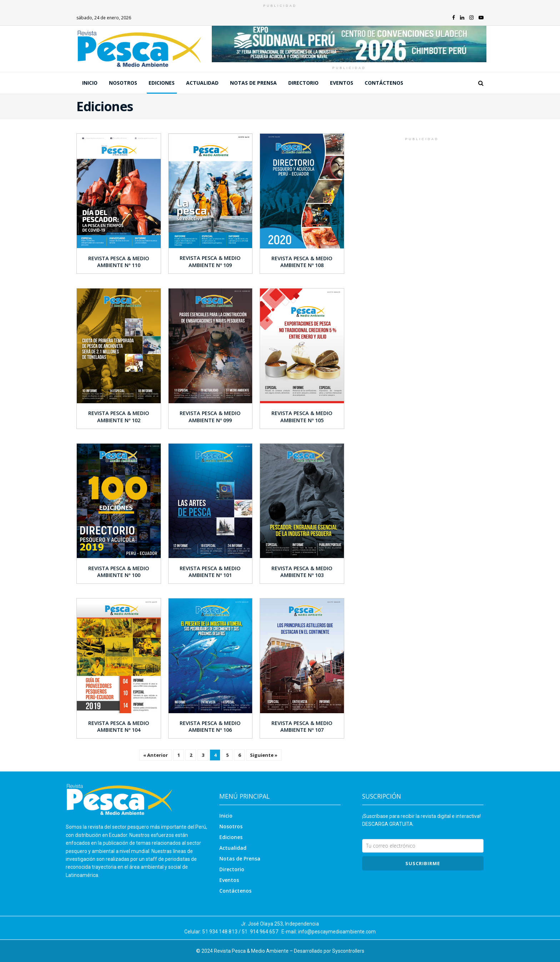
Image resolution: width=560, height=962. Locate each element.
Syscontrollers (348, 951)
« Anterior (156, 755)
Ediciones (162, 83)
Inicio (90, 83)
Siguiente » (264, 755)
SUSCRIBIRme (423, 863)
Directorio (303, 83)
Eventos (342, 83)
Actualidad (202, 83)
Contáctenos (384, 83)
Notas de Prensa (253, 83)
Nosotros (123, 83)
